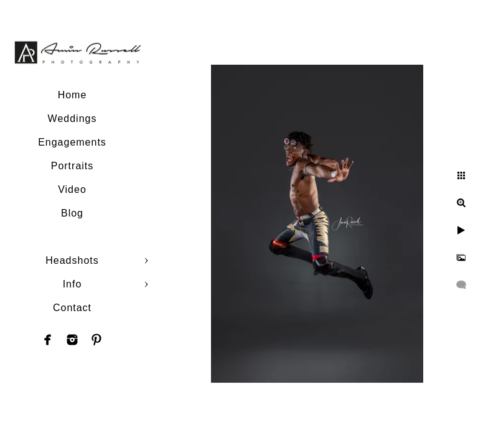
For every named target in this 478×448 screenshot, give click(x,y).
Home (73, 95)
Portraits (73, 166)
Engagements (72, 142)
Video (72, 189)
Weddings (73, 119)
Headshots (72, 260)
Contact (72, 308)
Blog (72, 213)
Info (73, 284)
